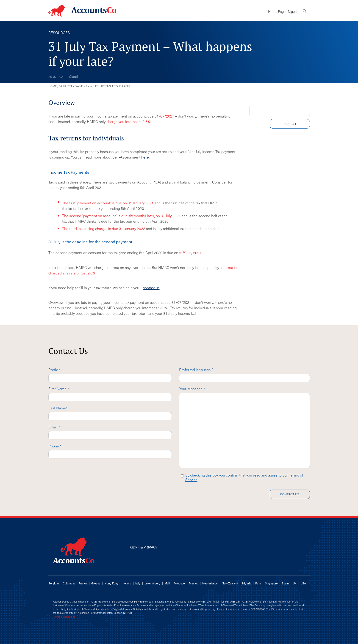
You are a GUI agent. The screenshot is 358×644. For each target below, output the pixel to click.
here (145, 157)
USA (303, 583)
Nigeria (247, 583)
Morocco (179, 583)
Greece (96, 583)
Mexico (194, 583)
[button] (305, 12)
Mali (167, 583)
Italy (138, 583)
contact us (151, 288)
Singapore (271, 583)
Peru (258, 583)
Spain (285, 583)
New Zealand (230, 583)
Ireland (127, 583)
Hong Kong (112, 583)
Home (53, 86)
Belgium (54, 583)
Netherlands (210, 583)
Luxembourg (152, 583)
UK (295, 583)
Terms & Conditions (64, 617)
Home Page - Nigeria (283, 11)
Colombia (69, 583)
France (83, 583)
